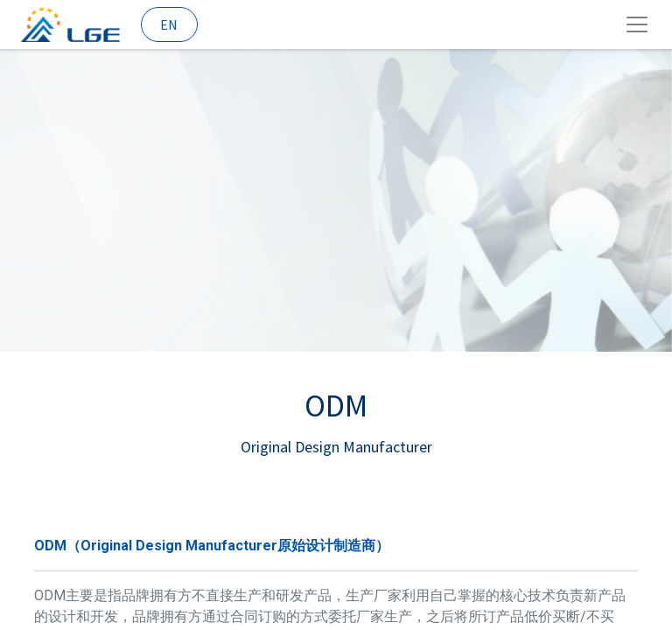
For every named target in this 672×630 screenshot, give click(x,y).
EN (169, 24)
